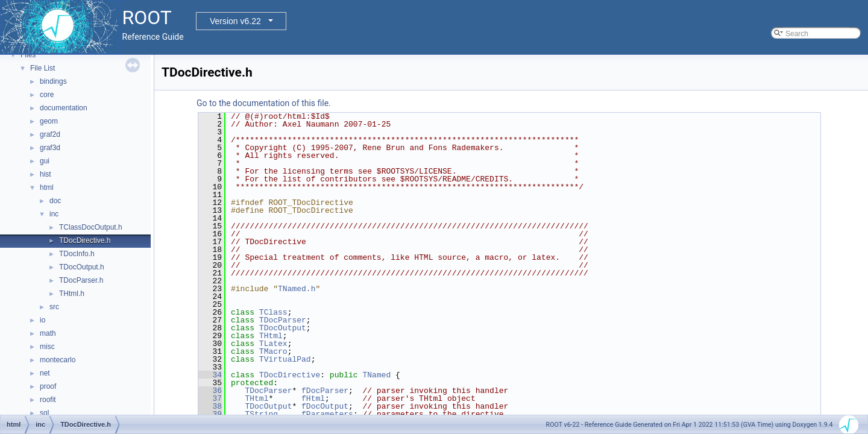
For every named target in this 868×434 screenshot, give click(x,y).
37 (210, 398)
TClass (273, 312)
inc (54, 214)
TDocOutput (283, 328)
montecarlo (58, 360)
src (54, 307)
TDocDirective (290, 375)
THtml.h (72, 294)
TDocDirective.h (85, 241)
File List (42, 68)
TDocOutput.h (82, 267)
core (47, 95)
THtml (271, 336)
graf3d (50, 148)
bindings (53, 81)
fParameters (327, 414)
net (45, 373)
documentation (64, 108)
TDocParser (283, 320)
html (47, 187)
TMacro (273, 351)
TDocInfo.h (77, 254)
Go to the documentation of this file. (264, 103)
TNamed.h (297, 289)
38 (210, 406)
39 (210, 414)
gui (45, 161)
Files (28, 55)
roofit (48, 400)
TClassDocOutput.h (91, 227)
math (48, 333)
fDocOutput (325, 406)
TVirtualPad (285, 359)
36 (210, 391)
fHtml (313, 398)
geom (49, 121)
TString (261, 414)
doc (55, 201)
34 (210, 375)
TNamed (376, 375)
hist (46, 174)
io (42, 320)
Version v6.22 (235, 21)
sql (44, 413)
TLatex (273, 344)
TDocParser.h (81, 280)
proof (48, 386)
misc (47, 347)
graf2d (50, 134)
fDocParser (325, 391)
